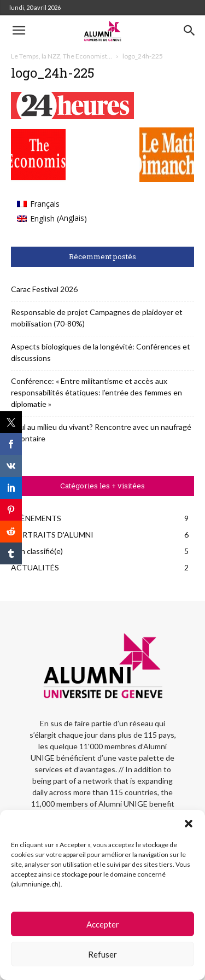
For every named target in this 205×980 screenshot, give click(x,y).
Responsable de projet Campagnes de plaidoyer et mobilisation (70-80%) (97, 318)
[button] (189, 824)
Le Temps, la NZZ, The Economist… (61, 56)
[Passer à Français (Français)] (52, 204)
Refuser (102, 954)
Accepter (103, 924)
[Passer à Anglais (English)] (52, 218)
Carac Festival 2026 (44, 289)
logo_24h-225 (53, 73)
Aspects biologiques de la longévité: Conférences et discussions (101, 352)
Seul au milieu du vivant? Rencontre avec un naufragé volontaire (101, 433)
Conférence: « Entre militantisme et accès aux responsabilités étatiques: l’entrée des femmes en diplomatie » (96, 392)
